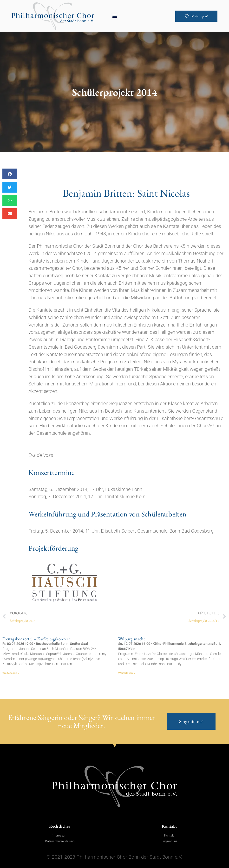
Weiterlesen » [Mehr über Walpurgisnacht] (127, 673)
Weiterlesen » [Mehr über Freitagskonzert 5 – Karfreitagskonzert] (11, 673)
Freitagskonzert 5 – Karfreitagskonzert (36, 639)
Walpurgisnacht (132, 639)
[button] (115, 16)
